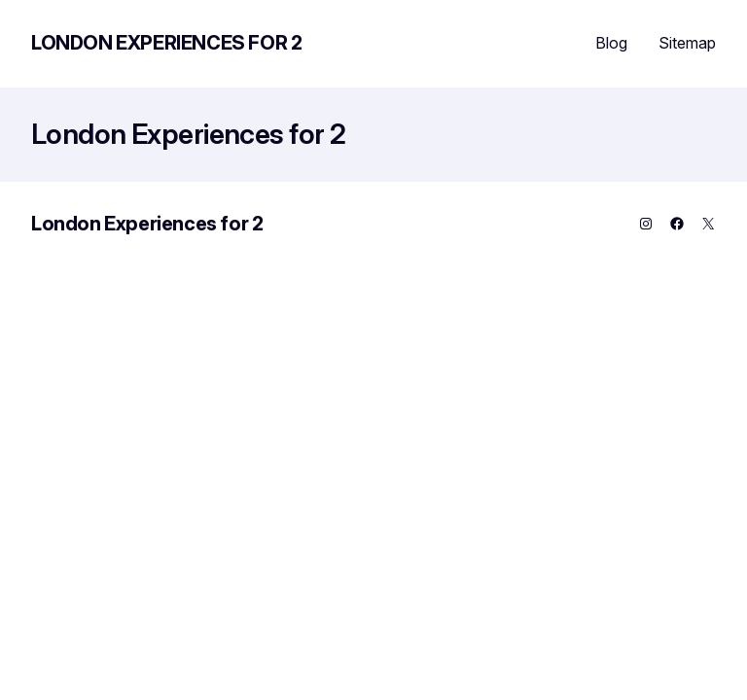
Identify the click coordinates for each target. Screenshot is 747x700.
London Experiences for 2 (166, 43)
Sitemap (687, 43)
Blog (611, 43)
